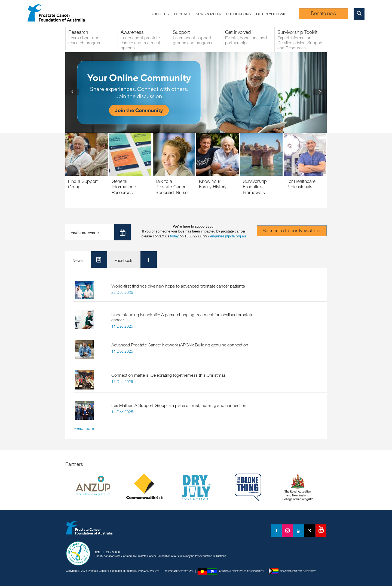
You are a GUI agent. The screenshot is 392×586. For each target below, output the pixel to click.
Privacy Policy (149, 571)
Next (320, 92)
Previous (72, 92)
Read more (84, 428)
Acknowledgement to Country (241, 571)
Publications (238, 14)
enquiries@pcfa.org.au (228, 236)
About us (160, 14)
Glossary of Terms (179, 571)
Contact (182, 14)
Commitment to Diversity (298, 571)
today (174, 236)
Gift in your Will (272, 14)
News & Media (208, 14)
